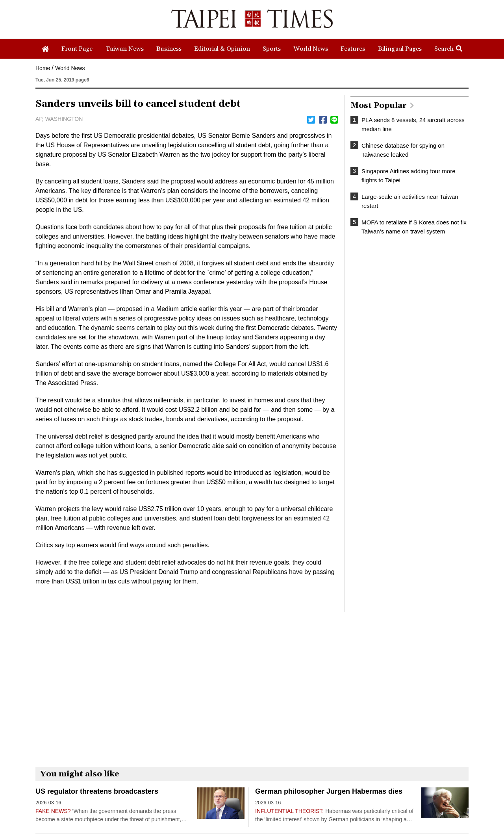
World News (70, 68)
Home (43, 68)
